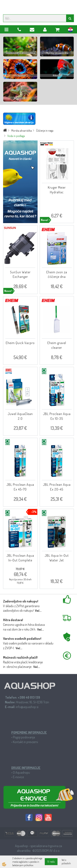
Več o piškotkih (66, 862)
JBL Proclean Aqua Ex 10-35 (57, 416)
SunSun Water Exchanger (20, 274)
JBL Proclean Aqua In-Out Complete (20, 558)
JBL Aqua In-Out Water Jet (57, 558)
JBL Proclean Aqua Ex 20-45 (57, 487)
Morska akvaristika (22, 131)
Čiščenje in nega (45, 131)
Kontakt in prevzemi (25, 742)
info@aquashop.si (27, 707)
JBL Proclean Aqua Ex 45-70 (20, 487)
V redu (51, 862)
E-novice (18, 777)
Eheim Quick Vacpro (20, 343)
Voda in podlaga (16, 136)
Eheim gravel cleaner (57, 345)
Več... (38, 611)
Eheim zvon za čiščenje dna (57, 274)
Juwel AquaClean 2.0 (20, 416)
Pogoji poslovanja (24, 737)
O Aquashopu (21, 772)
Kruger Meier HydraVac (57, 190)
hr (70, 30)
